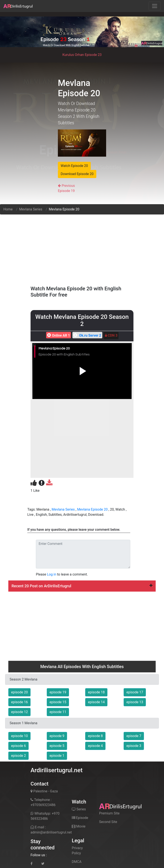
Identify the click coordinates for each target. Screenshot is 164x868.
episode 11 (58, 712)
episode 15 (58, 702)
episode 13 (135, 702)
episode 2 (18, 756)
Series (79, 809)
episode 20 (19, 692)
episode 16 (19, 702)
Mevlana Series (31, 209)
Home (8, 209)
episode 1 (57, 756)
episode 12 (19, 712)
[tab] (82, 586)
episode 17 (135, 692)
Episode (80, 818)
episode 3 (134, 746)
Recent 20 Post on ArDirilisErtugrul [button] (82, 586)
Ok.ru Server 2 (87, 335)
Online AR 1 (58, 335)
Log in (52, 574)
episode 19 (58, 692)
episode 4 (95, 746)
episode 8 (95, 736)
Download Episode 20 (77, 174)
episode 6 (18, 746)
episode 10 (19, 736)
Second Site (108, 822)
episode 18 (96, 692)
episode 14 (96, 702)
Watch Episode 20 (74, 166)
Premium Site (109, 813)
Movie (79, 826)
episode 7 (134, 736)
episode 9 (57, 736)
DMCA (77, 862)
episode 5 (57, 746)
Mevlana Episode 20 (92, 509)
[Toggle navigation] (155, 6)
